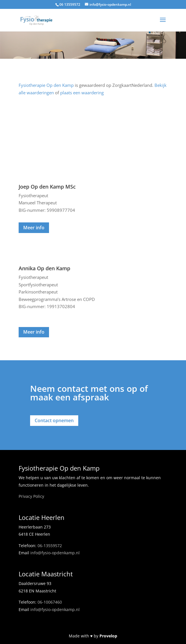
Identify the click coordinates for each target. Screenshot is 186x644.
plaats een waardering (82, 93)
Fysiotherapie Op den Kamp (46, 85)
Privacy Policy (31, 496)
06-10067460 (50, 602)
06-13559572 (50, 546)
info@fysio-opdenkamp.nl (55, 553)
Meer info (34, 228)
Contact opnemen (54, 420)
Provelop (108, 636)
